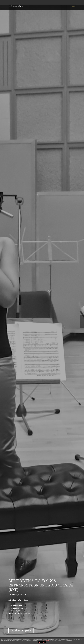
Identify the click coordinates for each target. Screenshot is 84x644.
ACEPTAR (42, 642)
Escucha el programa (21, 630)
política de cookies (44, 640)
